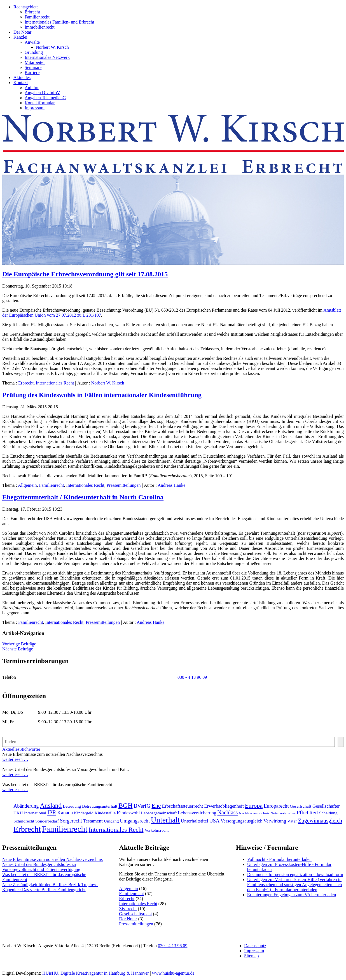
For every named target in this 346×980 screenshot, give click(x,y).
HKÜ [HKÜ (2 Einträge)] (18, 813)
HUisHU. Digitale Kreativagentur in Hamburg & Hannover (96, 973)
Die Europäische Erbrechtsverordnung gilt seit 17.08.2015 (85, 274)
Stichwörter (30, 749)
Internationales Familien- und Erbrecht (59, 22)
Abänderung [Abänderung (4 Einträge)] (26, 806)
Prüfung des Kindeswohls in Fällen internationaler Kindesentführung (102, 395)
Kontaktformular (40, 103)
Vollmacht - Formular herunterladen (279, 859)
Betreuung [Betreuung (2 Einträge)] (72, 806)
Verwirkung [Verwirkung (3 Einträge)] (275, 821)
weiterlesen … (15, 759)
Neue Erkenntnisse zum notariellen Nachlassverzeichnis (52, 859)
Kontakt (21, 83)
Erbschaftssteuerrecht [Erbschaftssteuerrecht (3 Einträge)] (183, 806)
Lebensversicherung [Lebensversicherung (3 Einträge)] (197, 813)
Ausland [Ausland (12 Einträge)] (51, 805)
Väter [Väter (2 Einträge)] (292, 821)
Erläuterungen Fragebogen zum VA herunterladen (292, 895)
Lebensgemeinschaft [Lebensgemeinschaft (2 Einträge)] (159, 813)
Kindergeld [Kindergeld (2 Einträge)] (84, 813)
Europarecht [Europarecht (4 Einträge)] (276, 806)
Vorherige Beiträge (19, 644)
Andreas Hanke (171, 485)
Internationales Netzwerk (47, 57)
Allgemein (27, 485)
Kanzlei (20, 37)
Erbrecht (32, 12)
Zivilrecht (128, 909)
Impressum (35, 108)
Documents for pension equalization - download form (295, 874)
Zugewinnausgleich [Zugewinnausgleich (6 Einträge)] (320, 821)
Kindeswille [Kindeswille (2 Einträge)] (105, 813)
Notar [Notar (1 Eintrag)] (275, 813)
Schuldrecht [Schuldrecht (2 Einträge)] (24, 821)
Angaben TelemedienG (45, 98)
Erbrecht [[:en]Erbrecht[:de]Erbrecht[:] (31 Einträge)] (27, 829)
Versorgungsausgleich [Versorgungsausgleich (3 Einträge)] (241, 821)
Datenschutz (255, 946)
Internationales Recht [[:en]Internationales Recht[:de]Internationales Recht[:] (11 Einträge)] (116, 830)
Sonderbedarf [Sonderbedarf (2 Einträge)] (47, 821)
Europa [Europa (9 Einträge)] (254, 806)
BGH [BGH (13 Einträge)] (125, 805)
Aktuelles (22, 77)
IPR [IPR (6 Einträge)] (52, 812)
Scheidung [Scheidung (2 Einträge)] (328, 813)
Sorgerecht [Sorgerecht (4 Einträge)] (71, 821)
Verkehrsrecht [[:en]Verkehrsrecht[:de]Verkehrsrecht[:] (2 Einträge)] (156, 830)
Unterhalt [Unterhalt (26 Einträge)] (165, 820)
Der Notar (22, 32)
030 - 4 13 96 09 (192, 677)
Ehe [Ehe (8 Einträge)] (156, 806)
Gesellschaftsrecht (135, 914)
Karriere (32, 72)
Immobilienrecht (40, 27)
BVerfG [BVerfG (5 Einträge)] (142, 806)
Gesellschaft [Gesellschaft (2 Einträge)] (301, 806)
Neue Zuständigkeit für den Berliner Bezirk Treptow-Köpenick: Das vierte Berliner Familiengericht (50, 887)
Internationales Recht (55, 383)
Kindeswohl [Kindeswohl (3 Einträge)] (128, 813)
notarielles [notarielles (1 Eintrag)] (288, 813)
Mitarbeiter (35, 62)
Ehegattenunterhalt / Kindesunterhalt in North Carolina (83, 497)
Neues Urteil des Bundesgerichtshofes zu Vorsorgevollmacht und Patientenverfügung (41, 867)
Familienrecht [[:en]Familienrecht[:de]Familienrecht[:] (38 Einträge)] (65, 829)
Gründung (34, 52)
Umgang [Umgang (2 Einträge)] (111, 821)
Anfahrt (32, 88)
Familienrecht (37, 17)
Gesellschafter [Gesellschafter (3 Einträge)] (326, 806)
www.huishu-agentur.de (173, 973)
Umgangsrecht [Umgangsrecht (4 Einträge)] (135, 821)
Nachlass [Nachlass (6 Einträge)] (228, 812)
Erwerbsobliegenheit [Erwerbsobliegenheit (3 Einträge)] (224, 806)
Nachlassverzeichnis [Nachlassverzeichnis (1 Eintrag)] (254, 813)
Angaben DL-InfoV (42, 93)
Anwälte (32, 42)
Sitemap (251, 956)
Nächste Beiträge (18, 649)
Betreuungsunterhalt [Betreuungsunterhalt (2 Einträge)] (100, 806)
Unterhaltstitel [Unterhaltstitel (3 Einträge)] (195, 821)
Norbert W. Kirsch (52, 47)
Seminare (33, 67)
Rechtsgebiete (26, 7)
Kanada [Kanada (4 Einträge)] (65, 813)
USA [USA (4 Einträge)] (215, 821)
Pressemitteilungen (124, 485)
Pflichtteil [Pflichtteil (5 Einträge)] (307, 813)
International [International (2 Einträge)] (35, 813)
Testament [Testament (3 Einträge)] (93, 821)
